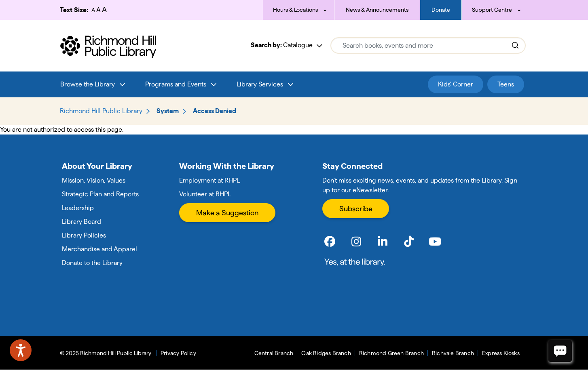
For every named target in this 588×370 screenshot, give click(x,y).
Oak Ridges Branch (326, 353)
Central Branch (274, 353)
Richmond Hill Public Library (101, 111)
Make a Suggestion (227, 213)
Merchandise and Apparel (99, 249)
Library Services (260, 84)
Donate (441, 10)
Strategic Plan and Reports (100, 194)
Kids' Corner (456, 84)
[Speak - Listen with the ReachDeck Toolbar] (21, 350)
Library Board (81, 222)
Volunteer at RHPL (205, 194)
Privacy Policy (178, 353)
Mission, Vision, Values (94, 180)
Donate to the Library (92, 263)
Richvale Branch (453, 353)
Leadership (78, 208)
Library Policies (84, 235)
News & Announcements (377, 10)
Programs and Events (176, 84)
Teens (506, 84)
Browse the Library (88, 84)
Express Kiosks (501, 353)
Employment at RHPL (209, 180)
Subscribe (356, 209)
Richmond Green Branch (391, 353)
